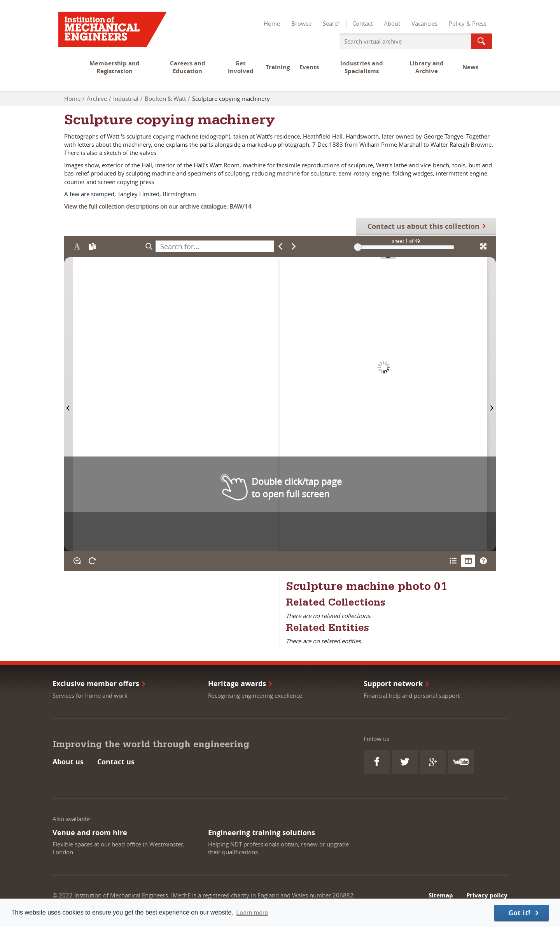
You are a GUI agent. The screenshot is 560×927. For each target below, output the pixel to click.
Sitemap (441, 895)
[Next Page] (492, 404)
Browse (301, 23)
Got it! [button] (519, 913)
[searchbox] (215, 246)
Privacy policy (487, 895)
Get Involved (241, 67)
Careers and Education (188, 67)
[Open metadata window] (453, 561)
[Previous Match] (281, 246)
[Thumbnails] (468, 561)
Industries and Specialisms (362, 67)
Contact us (116, 762)
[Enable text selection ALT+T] (77, 246)
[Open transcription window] (92, 246)
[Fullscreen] (483, 246)
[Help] (483, 561)
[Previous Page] (68, 404)
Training (278, 67)
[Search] (149, 246)
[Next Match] (294, 246)
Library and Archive (427, 67)
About (392, 23)
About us (68, 762)
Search (332, 23)
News (470, 67)
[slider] (358, 247)
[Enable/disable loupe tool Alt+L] (77, 561)
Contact (362, 23)
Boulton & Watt (165, 98)
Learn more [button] (252, 913)
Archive (97, 98)
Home (272, 23)
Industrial (126, 98)
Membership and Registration (115, 67)
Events (309, 67)
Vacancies (424, 23)
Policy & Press (468, 23)
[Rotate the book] (92, 561)
